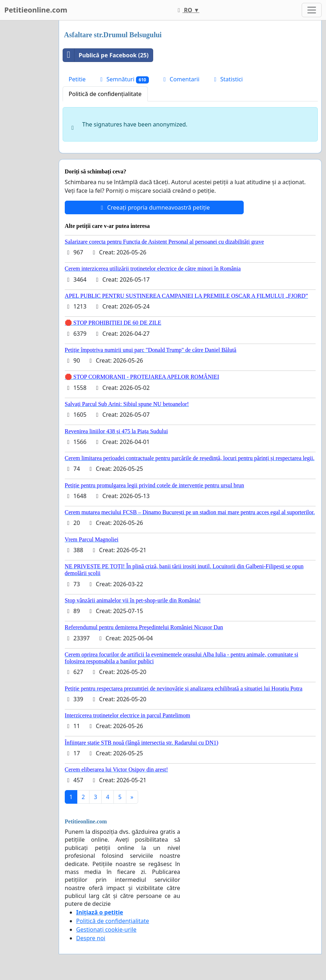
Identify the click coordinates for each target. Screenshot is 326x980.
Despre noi (91, 938)
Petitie (77, 79)
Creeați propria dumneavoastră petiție (154, 207)
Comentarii (180, 79)
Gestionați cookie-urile (106, 929)
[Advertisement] (27, 128)
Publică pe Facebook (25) (106, 55)
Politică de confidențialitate (105, 94)
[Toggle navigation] (312, 10)
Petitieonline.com (36, 10)
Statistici (227, 79)
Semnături (123, 79)
